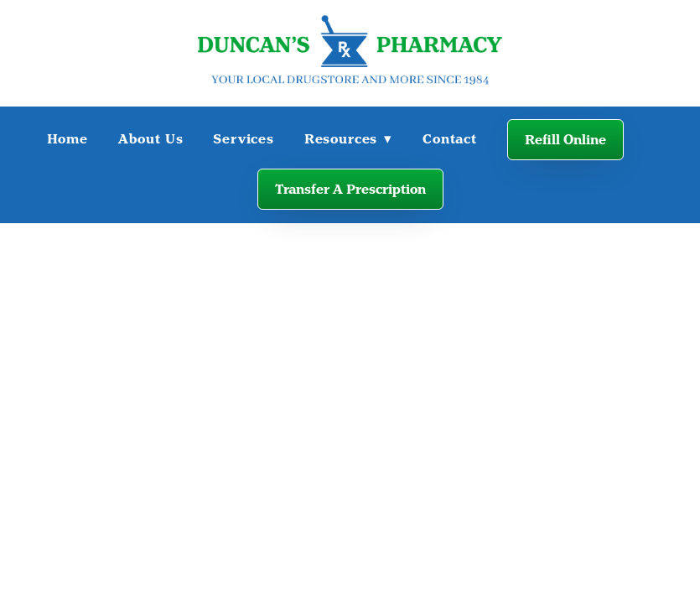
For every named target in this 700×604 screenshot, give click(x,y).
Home (67, 139)
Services (244, 139)
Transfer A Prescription (350, 189)
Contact (450, 139)
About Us (151, 139)
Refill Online (565, 140)
